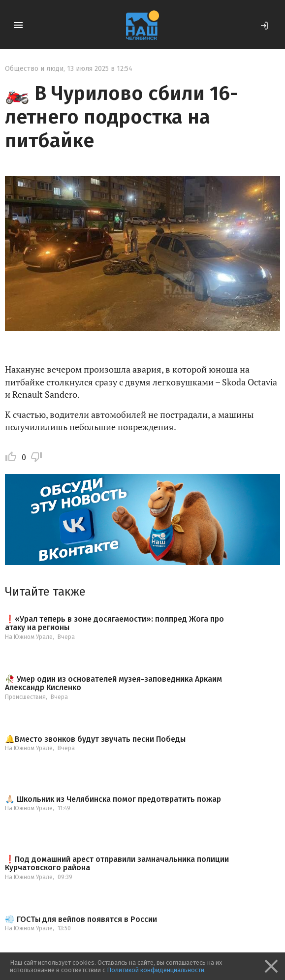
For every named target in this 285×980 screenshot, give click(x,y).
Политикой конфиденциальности (156, 970)
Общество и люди (34, 69)
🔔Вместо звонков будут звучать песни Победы (95, 739)
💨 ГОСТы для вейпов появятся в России (81, 919)
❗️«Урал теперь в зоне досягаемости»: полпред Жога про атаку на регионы (114, 623)
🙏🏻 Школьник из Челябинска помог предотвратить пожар (113, 799)
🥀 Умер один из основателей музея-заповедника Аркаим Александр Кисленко (113, 683)
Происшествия (25, 697)
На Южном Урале (29, 637)
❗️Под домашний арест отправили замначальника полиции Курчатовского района (117, 864)
